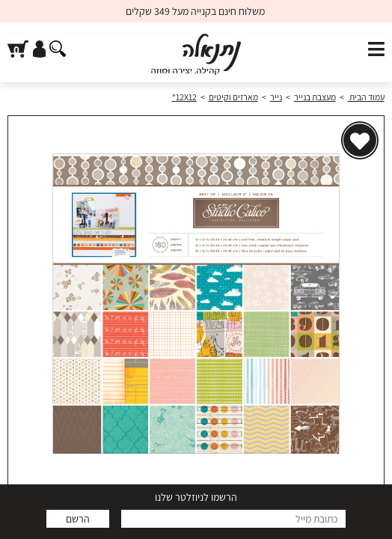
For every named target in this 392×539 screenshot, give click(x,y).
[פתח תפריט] (376, 50)
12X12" (184, 97)
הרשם (78, 519)
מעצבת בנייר (315, 97)
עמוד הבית (366, 97)
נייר (276, 97)
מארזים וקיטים (233, 97)
